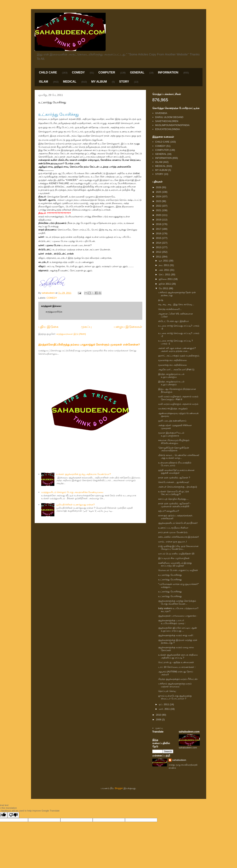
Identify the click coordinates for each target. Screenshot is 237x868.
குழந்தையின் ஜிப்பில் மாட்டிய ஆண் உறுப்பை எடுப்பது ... (178, 629)
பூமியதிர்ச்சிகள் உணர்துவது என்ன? (75, 505)
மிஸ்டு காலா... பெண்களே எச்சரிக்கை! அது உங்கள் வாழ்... (179, 457)
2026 (159, 187)
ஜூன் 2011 (165, 284)
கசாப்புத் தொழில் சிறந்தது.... (173, 499)
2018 (159, 224)
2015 (159, 238)
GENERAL (137, 72)
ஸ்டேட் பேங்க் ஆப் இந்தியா (174, 321)
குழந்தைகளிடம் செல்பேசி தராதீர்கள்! (178, 523)
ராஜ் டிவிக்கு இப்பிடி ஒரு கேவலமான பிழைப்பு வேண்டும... (178, 548)
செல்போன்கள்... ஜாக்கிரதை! (174, 482)
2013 (159, 247)
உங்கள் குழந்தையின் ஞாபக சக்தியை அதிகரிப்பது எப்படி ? (178, 656)
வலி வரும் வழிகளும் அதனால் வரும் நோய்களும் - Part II (178, 398)
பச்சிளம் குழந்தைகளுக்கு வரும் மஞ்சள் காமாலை (175, 685)
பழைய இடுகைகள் (128, 327)
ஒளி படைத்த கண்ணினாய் (172, 421)
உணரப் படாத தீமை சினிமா (173, 528)
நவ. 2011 (164, 265)
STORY (124, 82)
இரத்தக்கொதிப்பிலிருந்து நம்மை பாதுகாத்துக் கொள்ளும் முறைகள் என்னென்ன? (89, 344)
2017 (159, 229)
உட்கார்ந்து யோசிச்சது (170, 575)
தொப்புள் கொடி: (167, 691)
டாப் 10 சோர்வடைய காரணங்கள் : (177, 667)
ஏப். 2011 (164, 704)
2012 (159, 252)
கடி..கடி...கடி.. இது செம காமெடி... (176, 304)
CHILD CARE (48, 72)
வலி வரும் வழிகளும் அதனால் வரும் (178, 404)
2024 (159, 196)
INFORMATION (168, 72)
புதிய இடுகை (48, 327)
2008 (159, 720)
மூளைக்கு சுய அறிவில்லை (173, 360)
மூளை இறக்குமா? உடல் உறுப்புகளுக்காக (171, 434)
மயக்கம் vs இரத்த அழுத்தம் (173, 408)
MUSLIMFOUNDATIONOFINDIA (172, 125)
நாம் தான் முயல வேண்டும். (173, 532)
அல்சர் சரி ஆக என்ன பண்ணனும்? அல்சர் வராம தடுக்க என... (177, 350)
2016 (159, 233)
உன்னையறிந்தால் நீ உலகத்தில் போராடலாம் (175, 464)
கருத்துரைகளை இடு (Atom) (71, 334)
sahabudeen (179, 760)
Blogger (119, 788)
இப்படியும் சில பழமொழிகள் (174, 558)
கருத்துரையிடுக (54, 312)
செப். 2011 (165, 274)
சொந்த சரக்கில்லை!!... (170, 309)
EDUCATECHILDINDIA (168, 129)
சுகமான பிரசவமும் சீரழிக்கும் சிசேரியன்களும (174, 442)
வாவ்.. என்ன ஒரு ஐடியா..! (173, 542)
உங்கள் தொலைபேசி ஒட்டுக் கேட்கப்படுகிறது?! (174, 493)
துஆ (161, 300)
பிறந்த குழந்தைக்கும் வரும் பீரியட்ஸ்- (178, 679)
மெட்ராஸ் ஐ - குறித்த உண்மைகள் (176, 662)
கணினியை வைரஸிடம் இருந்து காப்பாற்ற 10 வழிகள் (175, 564)
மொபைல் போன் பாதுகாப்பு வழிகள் (178, 570)
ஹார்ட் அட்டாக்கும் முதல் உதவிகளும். (179, 356)
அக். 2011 (164, 270)
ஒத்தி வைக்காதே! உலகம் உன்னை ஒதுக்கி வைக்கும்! (176, 472)
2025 (159, 192)
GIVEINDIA (161, 113)
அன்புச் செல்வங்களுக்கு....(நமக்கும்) (178, 487)
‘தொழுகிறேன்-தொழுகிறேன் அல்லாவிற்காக (174, 449)
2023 (159, 201)
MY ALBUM (99, 82)
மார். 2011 (165, 709)
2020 (159, 215)
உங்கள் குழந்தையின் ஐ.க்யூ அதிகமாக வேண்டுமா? (83, 474)
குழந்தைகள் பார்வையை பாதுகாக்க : (178, 616)
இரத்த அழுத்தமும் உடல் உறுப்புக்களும (171, 375)
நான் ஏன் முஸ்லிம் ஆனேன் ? (174, 478)
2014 (159, 243)
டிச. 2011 (164, 261)
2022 (159, 206)
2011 (159, 257)
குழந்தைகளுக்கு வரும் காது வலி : (176, 635)
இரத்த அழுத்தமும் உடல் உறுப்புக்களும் (171, 383)
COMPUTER (107, 72)
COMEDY (78, 72)
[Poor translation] (13, 815)
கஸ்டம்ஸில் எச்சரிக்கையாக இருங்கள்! (179, 537)
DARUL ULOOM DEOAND (169, 117)
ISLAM (44, 82)
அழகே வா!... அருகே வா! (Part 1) (176, 369)
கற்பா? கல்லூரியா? (169, 511)
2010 (159, 715)
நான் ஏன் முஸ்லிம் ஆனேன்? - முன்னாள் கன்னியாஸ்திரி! (175, 505)
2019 (159, 220)
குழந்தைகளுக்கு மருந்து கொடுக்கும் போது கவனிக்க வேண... (177, 602)
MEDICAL (70, 82)
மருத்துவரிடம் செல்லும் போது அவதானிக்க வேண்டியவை (72, 492)
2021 (159, 210)
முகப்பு (86, 327)
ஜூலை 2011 (166, 279)
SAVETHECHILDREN (167, 121)
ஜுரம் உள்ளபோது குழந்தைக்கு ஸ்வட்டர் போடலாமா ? (175, 697)
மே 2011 (164, 288)
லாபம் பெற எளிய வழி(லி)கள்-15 (176, 554)
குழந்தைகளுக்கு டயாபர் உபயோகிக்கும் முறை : (172, 622)
